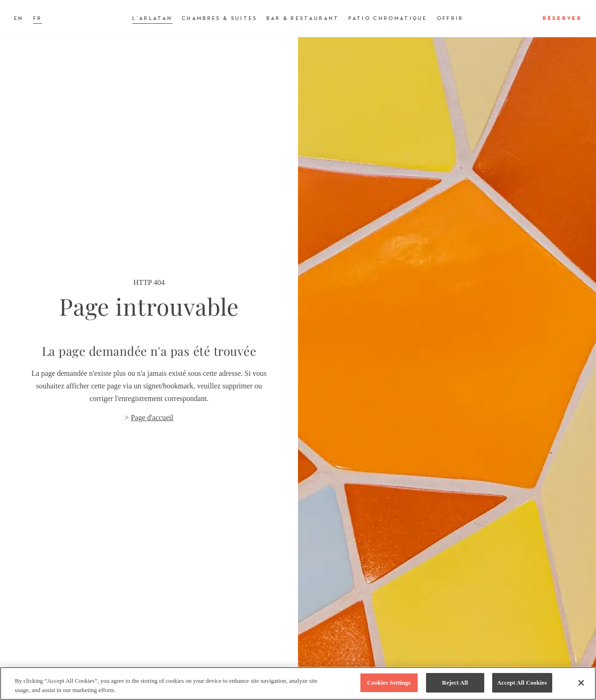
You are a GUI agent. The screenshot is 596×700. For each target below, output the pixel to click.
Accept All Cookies (522, 683)
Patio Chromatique (388, 18)
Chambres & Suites (219, 18)
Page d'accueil (152, 418)
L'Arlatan (152, 18)
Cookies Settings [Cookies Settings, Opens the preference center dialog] (389, 683)
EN (19, 18)
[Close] (581, 683)
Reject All (455, 683)
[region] (298, 683)
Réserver (562, 18)
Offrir (450, 18)
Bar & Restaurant (303, 18)
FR (38, 18)
